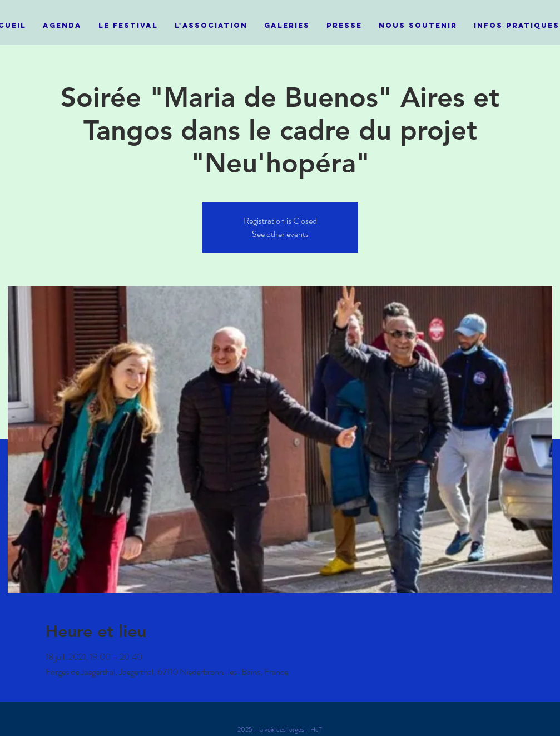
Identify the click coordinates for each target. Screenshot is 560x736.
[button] (128, 26)
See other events (280, 234)
